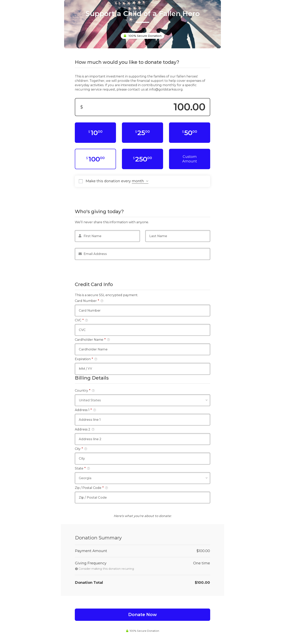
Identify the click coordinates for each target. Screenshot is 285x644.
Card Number (89, 301)
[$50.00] (190, 133)
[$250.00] (142, 159)
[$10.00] (95, 133)
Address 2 (85, 429)
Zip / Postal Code (91, 488)
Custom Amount (190, 159)
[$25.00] (142, 133)
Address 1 (85, 410)
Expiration (86, 359)
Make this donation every (117, 181)
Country (85, 391)
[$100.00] (95, 159)
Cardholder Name (92, 340)
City (81, 449)
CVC (81, 320)
